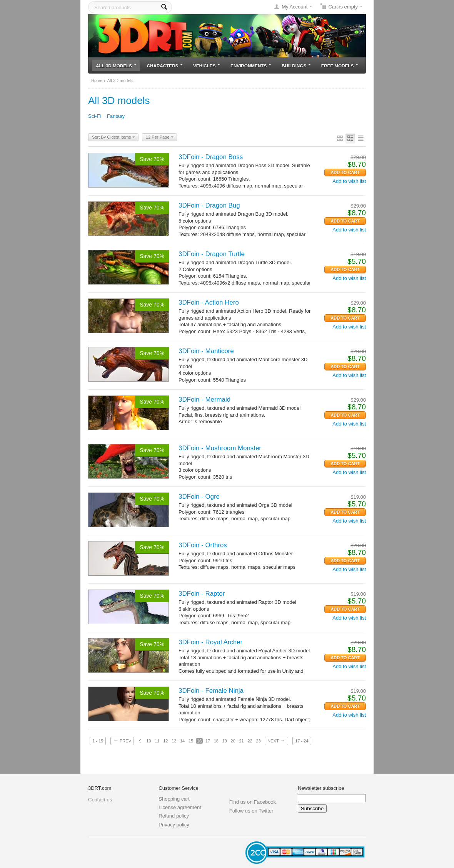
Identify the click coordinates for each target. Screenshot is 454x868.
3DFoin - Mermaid (204, 400)
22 (250, 741)
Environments (251, 66)
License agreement (180, 807)
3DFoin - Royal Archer (210, 642)
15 (191, 741)
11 (157, 741)
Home (97, 80)
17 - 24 (302, 741)
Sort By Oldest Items (113, 137)
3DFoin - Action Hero (209, 302)
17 (208, 741)
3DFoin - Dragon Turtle (212, 254)
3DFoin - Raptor (202, 594)
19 (225, 741)
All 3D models (116, 66)
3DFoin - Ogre (199, 497)
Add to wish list (349, 181)
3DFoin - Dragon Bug (209, 205)
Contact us (100, 800)
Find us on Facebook (253, 802)
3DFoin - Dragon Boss (211, 157)
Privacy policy (174, 825)
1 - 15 (98, 741)
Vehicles (206, 66)
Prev (122, 741)
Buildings (296, 66)
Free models (340, 66)
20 (233, 741)
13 (174, 741)
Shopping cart (174, 799)
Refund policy (174, 816)
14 (182, 741)
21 (241, 741)
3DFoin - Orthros (203, 545)
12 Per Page (160, 137)
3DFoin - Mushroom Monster (220, 448)
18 (216, 741)
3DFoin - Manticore (206, 351)
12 (165, 741)
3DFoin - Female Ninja (211, 691)
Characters (165, 66)
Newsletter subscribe (321, 788)
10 (149, 741)
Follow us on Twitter (251, 811)
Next (276, 741)
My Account (295, 7)
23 (258, 741)
